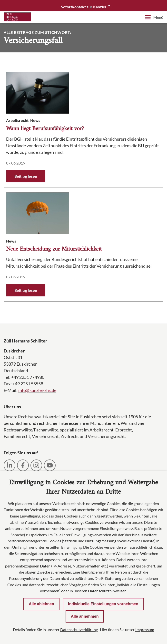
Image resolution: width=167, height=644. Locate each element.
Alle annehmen (85, 616)
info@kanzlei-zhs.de (37, 390)
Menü (154, 17)
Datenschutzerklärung (79, 629)
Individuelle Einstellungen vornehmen (103, 604)
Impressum (145, 629)
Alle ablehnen (41, 604)
